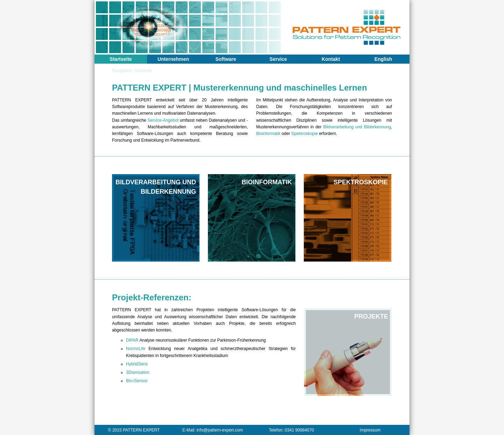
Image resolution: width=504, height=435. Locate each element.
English (383, 59)
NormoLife (136, 349)
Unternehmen (173, 59)
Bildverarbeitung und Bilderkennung (357, 127)
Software (226, 59)
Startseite (121, 59)
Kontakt (331, 59)
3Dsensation (138, 372)
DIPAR (132, 340)
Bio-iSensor (137, 381)
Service (278, 59)
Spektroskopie (304, 134)
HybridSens (137, 364)
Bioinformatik (268, 134)
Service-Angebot (163, 120)
